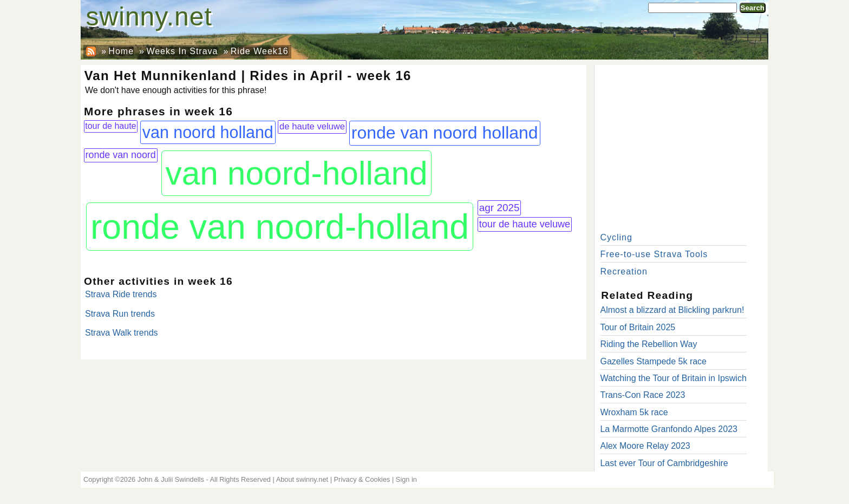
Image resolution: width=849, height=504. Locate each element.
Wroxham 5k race (634, 412)
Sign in (406, 479)
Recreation (623, 271)
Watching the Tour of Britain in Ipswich (673, 378)
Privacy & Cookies (362, 479)
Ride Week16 (260, 51)
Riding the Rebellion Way (648, 344)
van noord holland (208, 132)
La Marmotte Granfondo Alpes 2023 (669, 429)
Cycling (616, 237)
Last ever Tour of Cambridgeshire (664, 463)
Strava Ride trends (121, 294)
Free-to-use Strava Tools (654, 254)
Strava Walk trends (122, 333)
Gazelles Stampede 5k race (653, 361)
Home (121, 51)
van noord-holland (296, 173)
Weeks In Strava (182, 51)
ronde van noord (121, 155)
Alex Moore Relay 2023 (645, 446)
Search (753, 8)
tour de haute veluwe (525, 224)
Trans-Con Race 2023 (642, 395)
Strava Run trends (120, 314)
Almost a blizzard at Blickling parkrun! (672, 310)
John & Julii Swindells (171, 479)
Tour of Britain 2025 (638, 327)
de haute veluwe (312, 126)
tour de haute (110, 126)
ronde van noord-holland (280, 227)
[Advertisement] (681, 146)
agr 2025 (499, 208)
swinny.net (149, 17)
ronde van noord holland (445, 133)
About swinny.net (302, 479)
